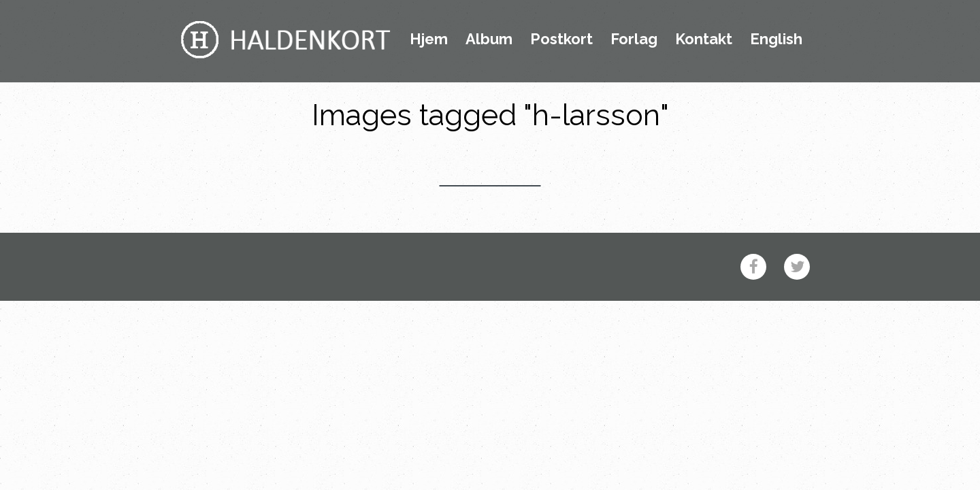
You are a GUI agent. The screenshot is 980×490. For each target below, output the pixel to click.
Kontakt (704, 39)
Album (489, 39)
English (776, 39)
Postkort (561, 39)
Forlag (634, 39)
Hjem (429, 39)
